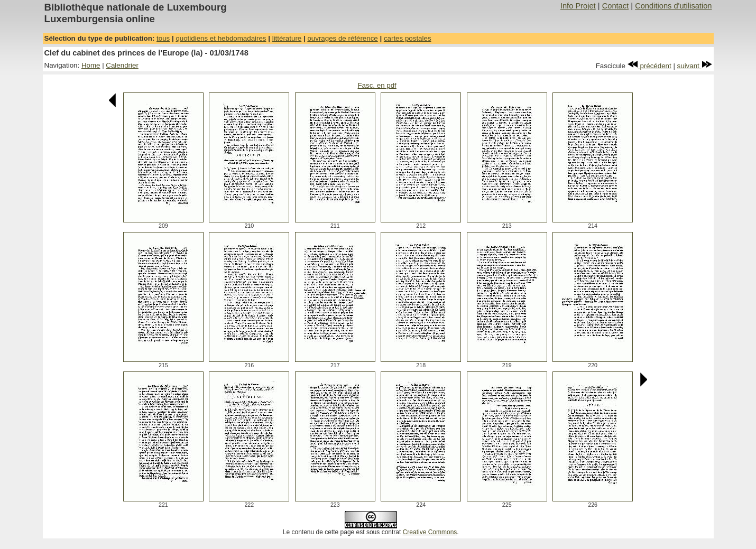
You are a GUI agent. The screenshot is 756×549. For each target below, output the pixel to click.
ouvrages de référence (342, 38)
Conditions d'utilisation (673, 6)
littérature (287, 38)
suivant (695, 66)
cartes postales (408, 38)
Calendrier (122, 65)
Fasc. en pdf (377, 85)
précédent (649, 66)
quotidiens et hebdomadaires (221, 38)
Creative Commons (430, 532)
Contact (616, 6)
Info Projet (578, 6)
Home (91, 65)
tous (163, 38)
